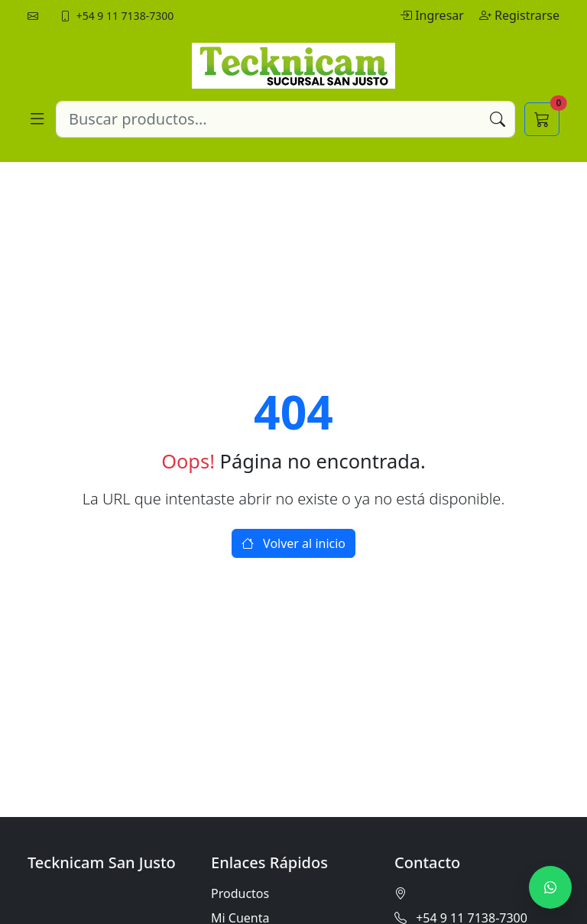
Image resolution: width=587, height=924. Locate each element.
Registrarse (519, 15)
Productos (240, 893)
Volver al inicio (293, 543)
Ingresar (433, 15)
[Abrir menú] (37, 119)
